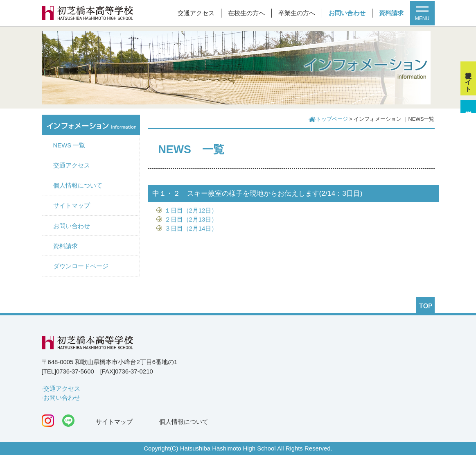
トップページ (332, 119)
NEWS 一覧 (69, 145)
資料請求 (391, 13)
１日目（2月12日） (191, 211)
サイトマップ (72, 206)
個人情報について (78, 186)
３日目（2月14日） (191, 229)
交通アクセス (196, 13)
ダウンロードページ (81, 266)
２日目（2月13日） (191, 220)
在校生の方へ (246, 13)
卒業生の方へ (297, 13)
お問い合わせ (347, 13)
